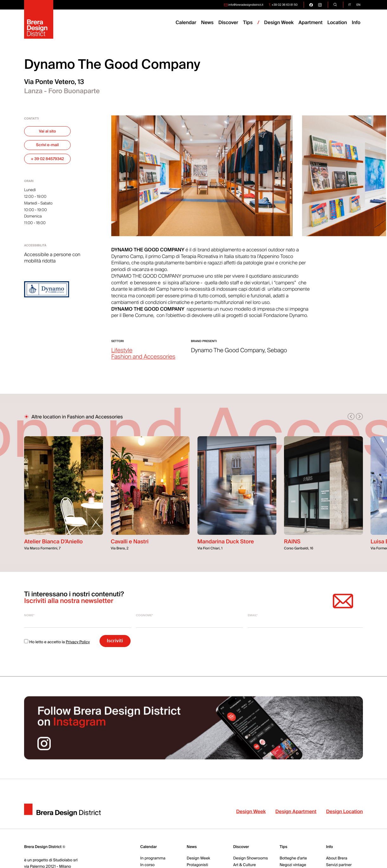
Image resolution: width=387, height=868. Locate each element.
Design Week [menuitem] (279, 23)
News (192, 847)
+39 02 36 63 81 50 (285, 5)
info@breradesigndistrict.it (246, 5)
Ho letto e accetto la (57, 642)
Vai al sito (48, 131)
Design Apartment (296, 815)
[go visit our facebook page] (311, 5)
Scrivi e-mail (47, 145)
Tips (283, 847)
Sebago (277, 354)
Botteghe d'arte (293, 858)
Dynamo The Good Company (228, 354)
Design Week (251, 815)
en (359, 5)
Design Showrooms (251, 858)
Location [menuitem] (337, 23)
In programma (153, 858)
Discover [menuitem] (228, 23)
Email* (252, 615)
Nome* (29, 615)
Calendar (149, 847)
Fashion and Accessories (143, 361)
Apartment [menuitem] (311, 23)
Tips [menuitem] (248, 23)
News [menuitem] (207, 23)
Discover (241, 847)
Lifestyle (122, 355)
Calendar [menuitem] (186, 23)
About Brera (337, 858)
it (350, 5)
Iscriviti (115, 641)
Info (356, 23)
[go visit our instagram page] (320, 5)
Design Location (345, 815)
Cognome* (145, 615)
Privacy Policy (78, 642)
